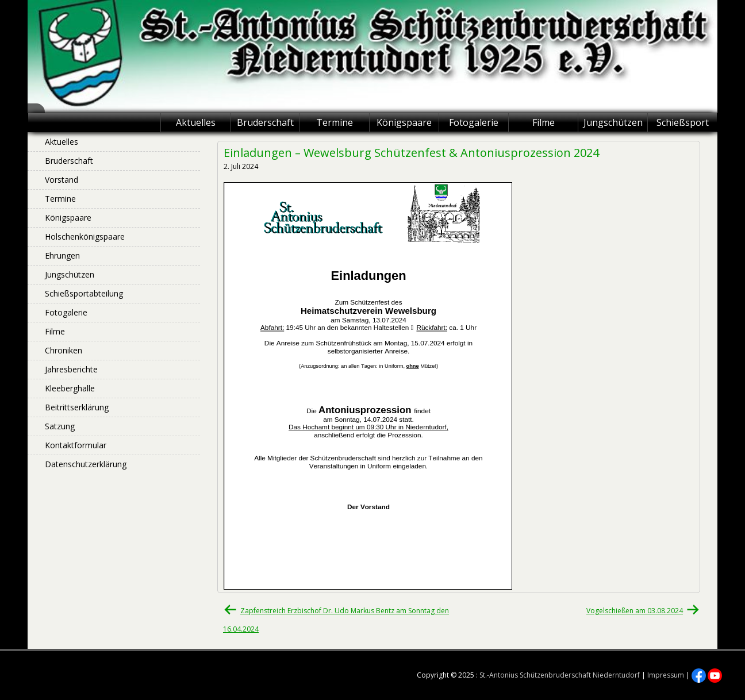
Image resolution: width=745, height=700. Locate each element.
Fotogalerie (474, 122)
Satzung (60, 426)
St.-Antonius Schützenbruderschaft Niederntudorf (560, 675)
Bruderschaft (265, 122)
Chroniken (64, 350)
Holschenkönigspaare (85, 236)
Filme (544, 122)
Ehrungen (62, 255)
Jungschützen (613, 122)
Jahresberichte (71, 369)
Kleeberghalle (70, 388)
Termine (335, 122)
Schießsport (683, 122)
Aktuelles (196, 122)
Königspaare (404, 122)
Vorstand (62, 180)
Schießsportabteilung (84, 293)
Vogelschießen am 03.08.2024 (635, 611)
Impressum (666, 675)
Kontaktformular (76, 445)
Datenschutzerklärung (86, 464)
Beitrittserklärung (77, 407)
